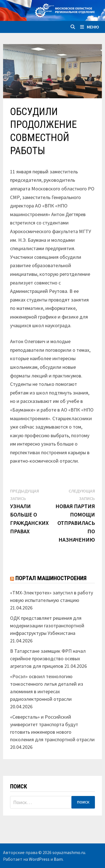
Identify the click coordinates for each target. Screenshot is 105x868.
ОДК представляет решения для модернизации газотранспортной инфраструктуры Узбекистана (47, 626)
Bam (58, 859)
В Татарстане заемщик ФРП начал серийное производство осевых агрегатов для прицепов (48, 658)
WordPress (39, 859)
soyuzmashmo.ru (69, 852)
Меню (90, 27)
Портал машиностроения (51, 578)
